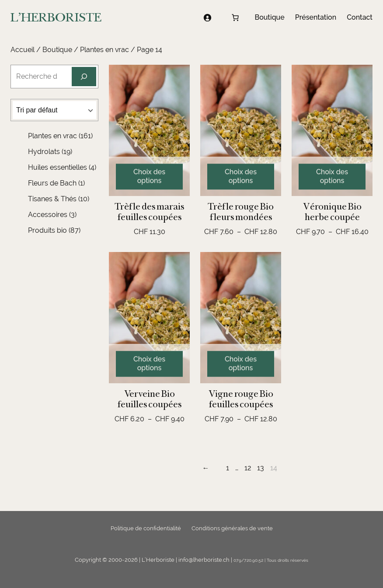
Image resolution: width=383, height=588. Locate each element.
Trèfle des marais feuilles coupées (149, 212)
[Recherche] (84, 77)
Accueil (23, 50)
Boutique (57, 50)
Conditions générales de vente (232, 528)
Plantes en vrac (104, 50)
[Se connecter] (207, 17)
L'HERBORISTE (56, 17)
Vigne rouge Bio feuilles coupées (241, 399)
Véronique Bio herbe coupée (332, 212)
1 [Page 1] (228, 468)
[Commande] (54, 110)
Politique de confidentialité (146, 528)
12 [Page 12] (248, 468)
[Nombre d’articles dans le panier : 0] (235, 17)
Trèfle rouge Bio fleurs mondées (241, 212)
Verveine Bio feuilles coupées (150, 399)
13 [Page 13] (261, 468)
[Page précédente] (208, 468)
